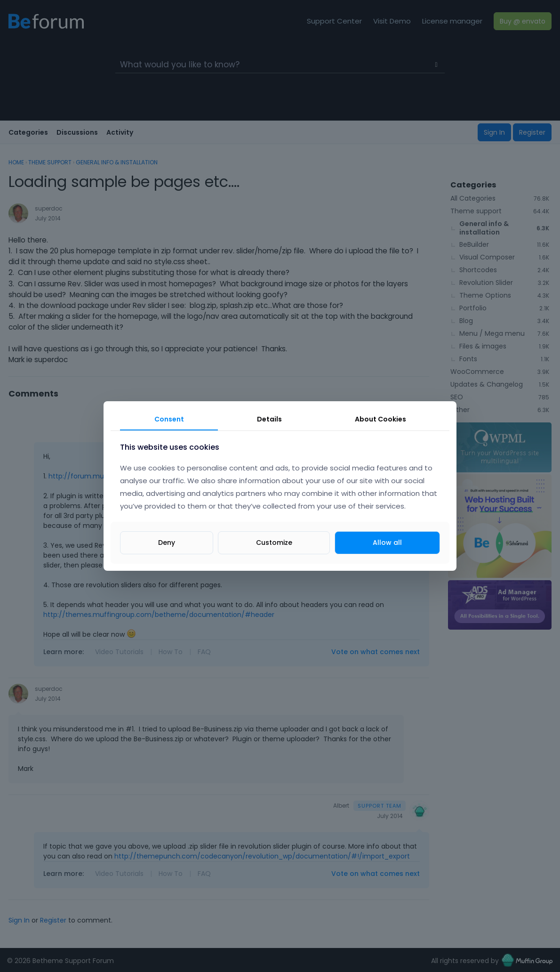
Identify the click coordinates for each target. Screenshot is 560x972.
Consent (169, 419)
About (380, 419)
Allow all (387, 543)
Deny (167, 543)
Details (269, 419)
